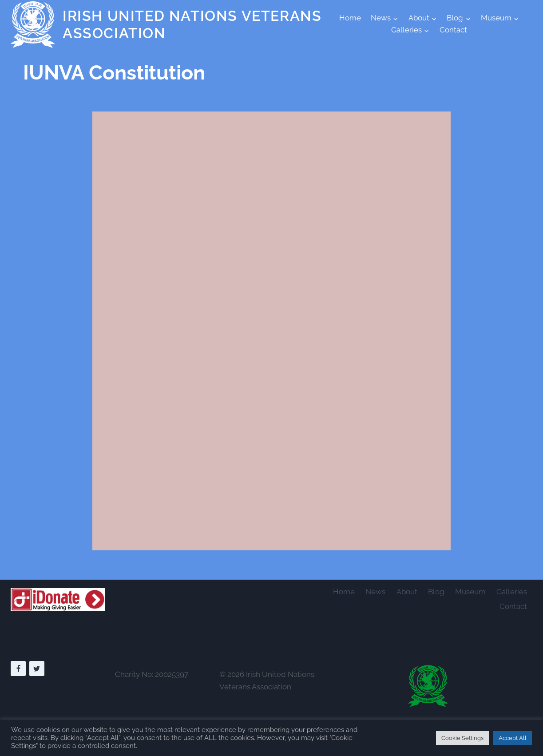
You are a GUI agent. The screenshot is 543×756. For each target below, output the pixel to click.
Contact (453, 30)
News (375, 592)
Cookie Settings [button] (462, 738)
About (407, 592)
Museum (470, 592)
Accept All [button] (513, 738)
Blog (436, 592)
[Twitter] (37, 668)
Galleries (512, 592)
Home (350, 18)
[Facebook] (18, 668)
